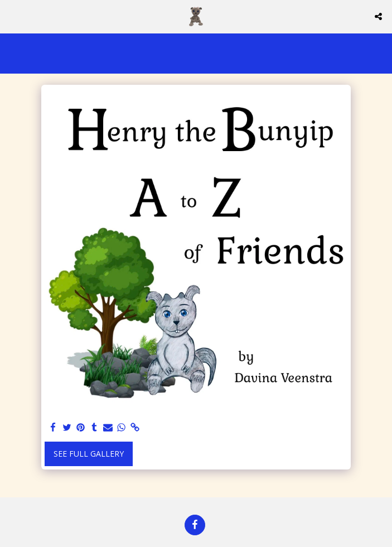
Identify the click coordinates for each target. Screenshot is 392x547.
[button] (12, 16)
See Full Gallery (89, 454)
